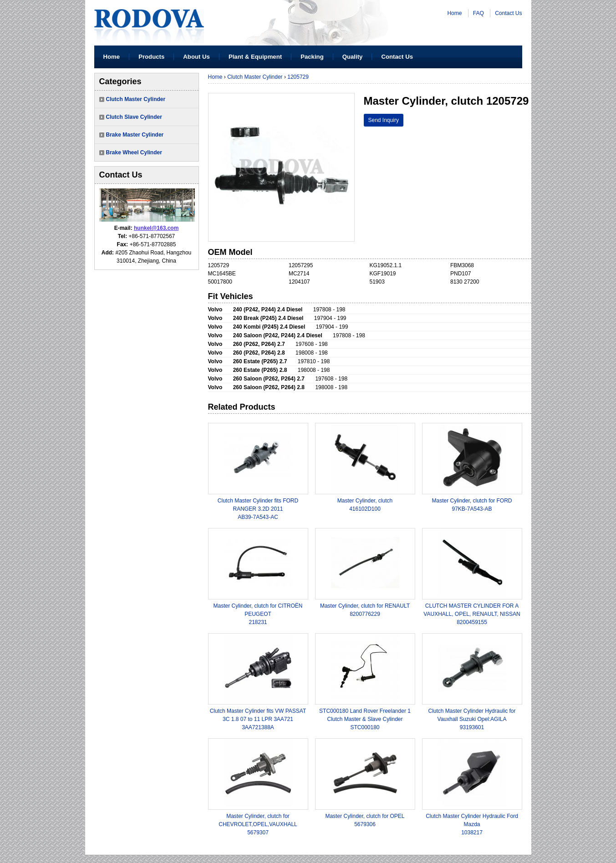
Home (454, 13)
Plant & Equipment (255, 57)
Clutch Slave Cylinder (134, 117)
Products (151, 57)
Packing (312, 57)
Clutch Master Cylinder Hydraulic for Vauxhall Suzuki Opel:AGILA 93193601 (472, 719)
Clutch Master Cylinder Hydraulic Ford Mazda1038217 (472, 824)
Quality (353, 57)
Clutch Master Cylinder (136, 99)
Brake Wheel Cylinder (134, 152)
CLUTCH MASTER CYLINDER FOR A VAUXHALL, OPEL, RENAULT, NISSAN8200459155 (472, 614)
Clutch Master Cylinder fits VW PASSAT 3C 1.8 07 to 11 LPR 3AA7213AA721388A (258, 719)
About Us (196, 57)
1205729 (298, 77)
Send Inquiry (384, 120)
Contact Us (508, 13)
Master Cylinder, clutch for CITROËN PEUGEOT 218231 (258, 614)
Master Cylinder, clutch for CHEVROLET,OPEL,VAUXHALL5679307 (258, 824)
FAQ (479, 13)
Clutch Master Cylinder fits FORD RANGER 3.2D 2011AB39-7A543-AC (258, 509)
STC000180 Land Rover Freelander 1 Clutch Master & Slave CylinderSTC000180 (365, 719)
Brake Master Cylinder (135, 135)
